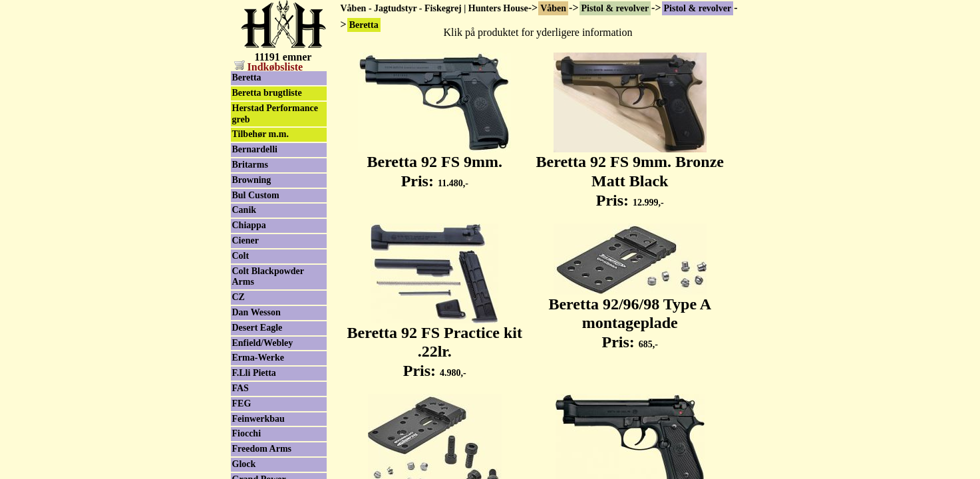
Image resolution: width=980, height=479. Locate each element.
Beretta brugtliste (267, 93)
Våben (553, 8)
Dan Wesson (256, 312)
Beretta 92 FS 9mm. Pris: (434, 164)
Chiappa (249, 225)
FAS (241, 388)
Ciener (245, 240)
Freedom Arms (262, 449)
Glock (244, 464)
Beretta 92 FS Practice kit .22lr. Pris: (435, 345)
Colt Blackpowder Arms (268, 277)
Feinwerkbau (258, 419)
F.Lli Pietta (254, 373)
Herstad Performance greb (275, 114)
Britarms (250, 165)
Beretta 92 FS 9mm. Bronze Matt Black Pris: (630, 174)
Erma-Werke (258, 358)
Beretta (247, 78)
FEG (242, 403)
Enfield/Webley (263, 343)
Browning (252, 180)
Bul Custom (256, 195)
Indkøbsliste (269, 67)
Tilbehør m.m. (260, 134)
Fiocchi (247, 433)
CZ (239, 297)
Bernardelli (255, 149)
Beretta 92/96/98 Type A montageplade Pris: (630, 316)
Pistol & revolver (615, 8)
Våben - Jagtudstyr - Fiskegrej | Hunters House (434, 8)
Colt (241, 256)
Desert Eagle (257, 328)
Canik (245, 210)
